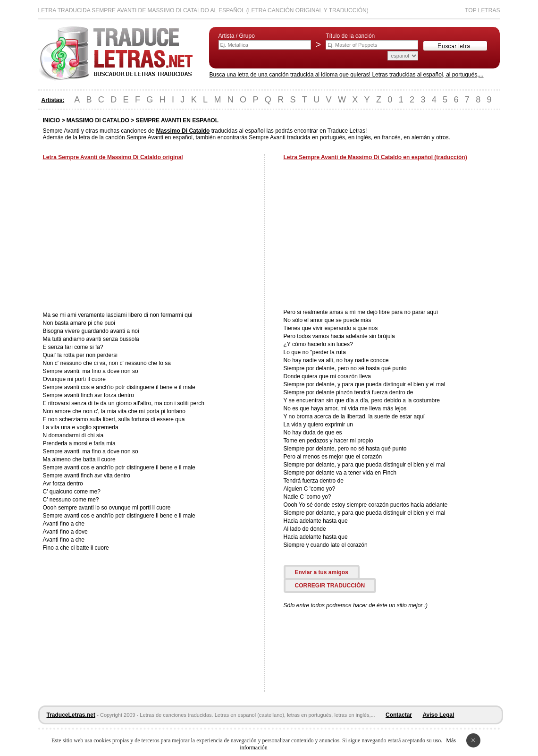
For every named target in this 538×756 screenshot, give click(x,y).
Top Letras (482, 10)
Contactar (399, 715)
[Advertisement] (122, 237)
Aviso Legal (438, 715)
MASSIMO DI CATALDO (98, 120)
